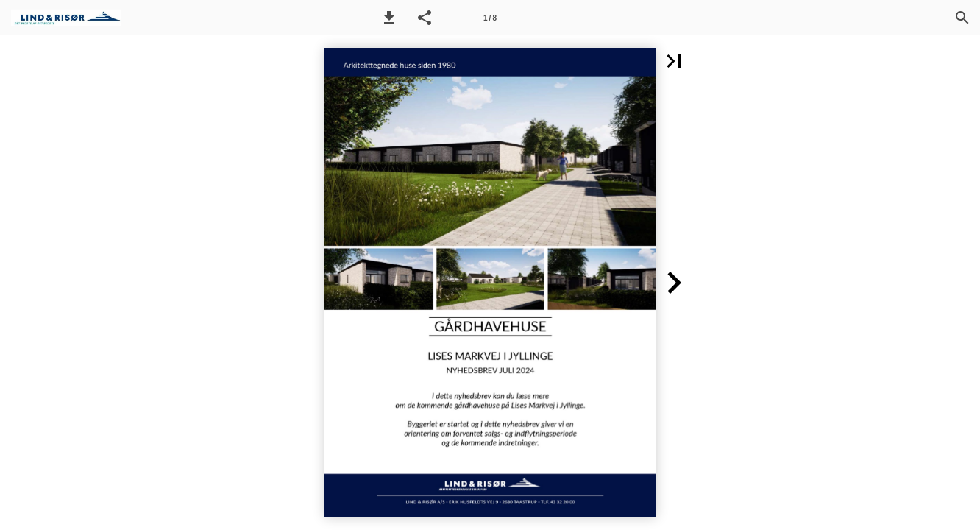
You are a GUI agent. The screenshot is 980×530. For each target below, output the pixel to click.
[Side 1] (490, 18)
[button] (389, 18)
